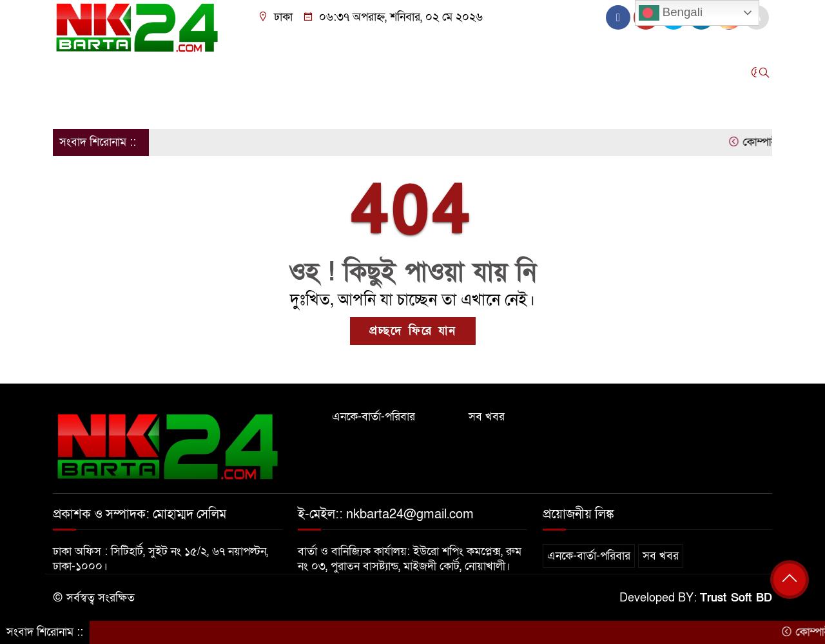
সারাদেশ (518, 73)
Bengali (671, 13)
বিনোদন (409, 73)
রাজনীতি (241, 73)
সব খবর (487, 417)
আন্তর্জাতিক (299, 73)
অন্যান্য (74, 106)
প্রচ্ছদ (71, 73)
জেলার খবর (168, 73)
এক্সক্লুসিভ (463, 73)
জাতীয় (113, 73)
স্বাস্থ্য (576, 73)
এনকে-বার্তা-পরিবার (374, 417)
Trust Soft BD (736, 598)
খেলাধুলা (357, 73)
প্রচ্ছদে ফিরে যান (413, 331)
